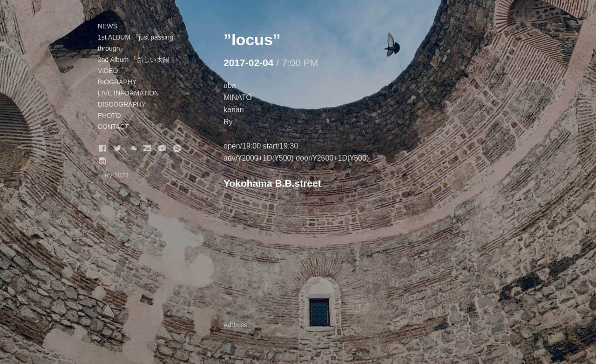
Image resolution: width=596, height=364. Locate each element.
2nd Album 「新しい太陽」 (137, 60)
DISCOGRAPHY (122, 104)
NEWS (108, 26)
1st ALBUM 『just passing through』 (135, 43)
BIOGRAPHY (117, 82)
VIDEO (108, 71)
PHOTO (109, 115)
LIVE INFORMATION (149, 93)
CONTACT (113, 127)
